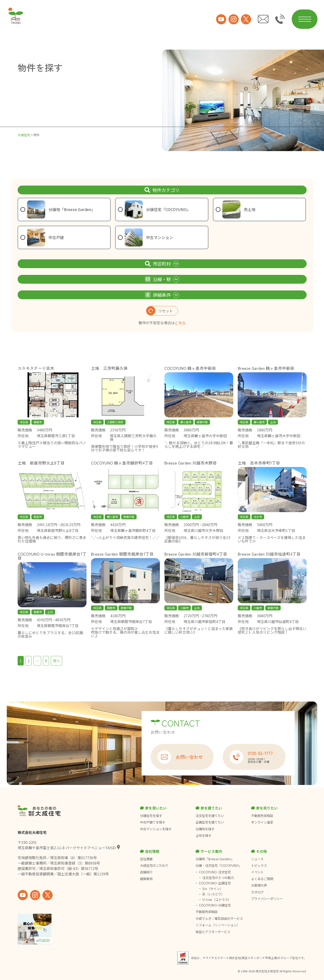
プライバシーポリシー (267, 899)
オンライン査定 (262, 822)
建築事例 (146, 879)
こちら (180, 323)
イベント (257, 872)
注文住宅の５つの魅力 (218, 878)
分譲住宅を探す (151, 816)
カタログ (257, 892)
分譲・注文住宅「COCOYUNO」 (219, 865)
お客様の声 (259, 885)
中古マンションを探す (156, 829)
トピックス (259, 865)
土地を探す (203, 835)
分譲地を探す (205, 829)
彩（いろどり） (213, 894)
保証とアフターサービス (213, 932)
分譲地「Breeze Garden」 (215, 859)
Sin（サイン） (213, 889)
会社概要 (146, 859)
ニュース (257, 859)
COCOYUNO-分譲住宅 (215, 905)
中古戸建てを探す (153, 822)
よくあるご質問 (262, 879)
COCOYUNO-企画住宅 (215, 883)
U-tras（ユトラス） (217, 899)
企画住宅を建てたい (210, 822)
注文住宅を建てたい (210, 816)
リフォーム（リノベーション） (218, 925)
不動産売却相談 (262, 816)
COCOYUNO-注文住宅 (215, 872)
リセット (160, 311)
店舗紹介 (146, 872)
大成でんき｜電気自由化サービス (220, 918)
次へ (56, 661)
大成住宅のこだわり (154, 865)
